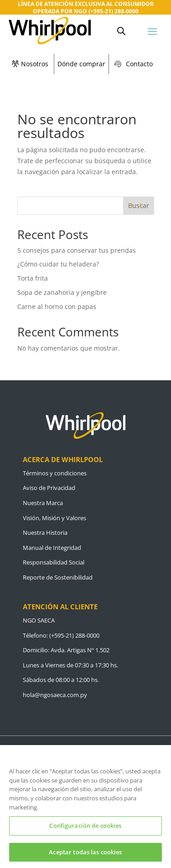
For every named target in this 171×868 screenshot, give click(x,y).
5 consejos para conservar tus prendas (77, 250)
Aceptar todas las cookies (85, 857)
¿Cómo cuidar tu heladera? (59, 264)
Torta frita (33, 278)
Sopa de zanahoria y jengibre (62, 292)
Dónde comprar (81, 64)
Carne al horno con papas (57, 306)
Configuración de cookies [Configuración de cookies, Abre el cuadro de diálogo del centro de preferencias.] (85, 831)
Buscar (139, 205)
